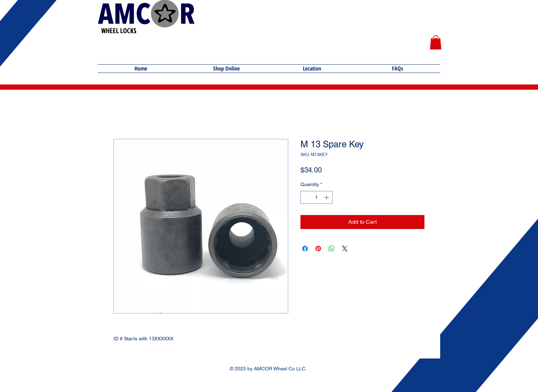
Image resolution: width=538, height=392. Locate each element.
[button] (436, 42)
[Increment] (327, 197)
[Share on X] (345, 249)
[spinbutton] (317, 197)
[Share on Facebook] (305, 249)
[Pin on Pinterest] (318, 249)
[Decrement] (306, 197)
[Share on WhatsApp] (332, 249)
